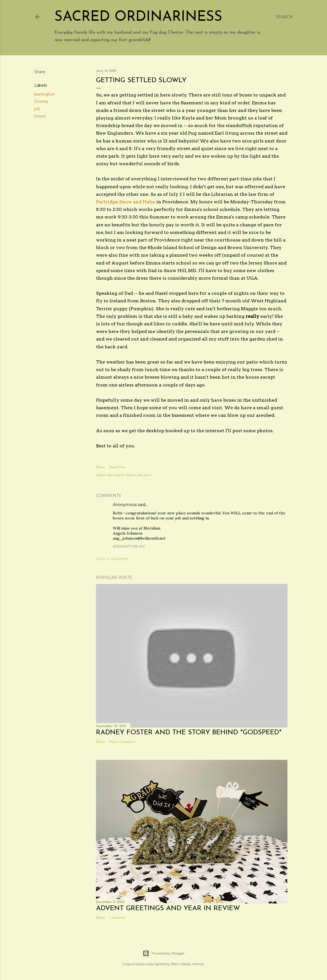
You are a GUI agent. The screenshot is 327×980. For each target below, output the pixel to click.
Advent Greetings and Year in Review (168, 908)
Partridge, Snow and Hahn (126, 202)
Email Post (117, 467)
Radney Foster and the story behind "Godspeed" (189, 733)
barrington (44, 94)
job (37, 109)
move (40, 116)
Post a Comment (112, 559)
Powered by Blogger (164, 953)
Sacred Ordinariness (138, 17)
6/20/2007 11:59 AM (129, 546)
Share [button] (40, 72)
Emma (41, 102)
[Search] (284, 17)
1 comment (118, 918)
